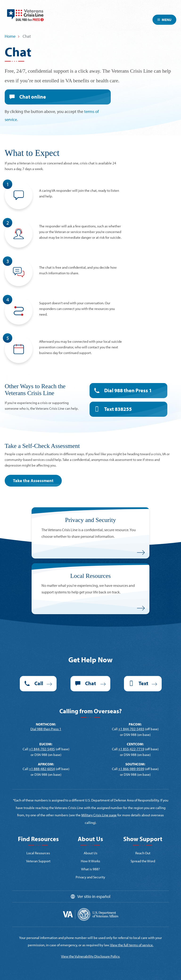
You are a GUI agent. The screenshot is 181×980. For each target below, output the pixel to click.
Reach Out (143, 853)
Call (39, 683)
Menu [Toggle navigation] (164, 20)
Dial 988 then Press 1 (128, 390)
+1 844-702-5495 (42, 749)
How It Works (90, 861)
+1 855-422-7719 (131, 749)
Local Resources (38, 853)
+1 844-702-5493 (131, 729)
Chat (33, 97)
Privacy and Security (90, 877)
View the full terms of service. (132, 945)
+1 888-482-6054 (42, 769)
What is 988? (90, 869)
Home (10, 36)
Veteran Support (38, 861)
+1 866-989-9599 (131, 769)
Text (118, 409)
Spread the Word (143, 861)
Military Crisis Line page (99, 815)
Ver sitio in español (94, 896)
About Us (90, 853)
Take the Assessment (33, 481)
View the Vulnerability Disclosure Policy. (90, 956)
